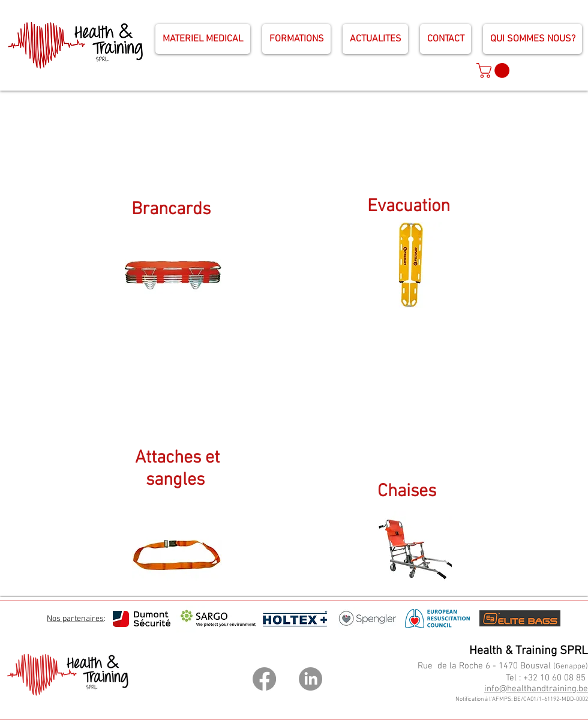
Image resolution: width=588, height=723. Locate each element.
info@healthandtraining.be (536, 689)
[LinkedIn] (310, 679)
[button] (495, 70)
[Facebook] (264, 679)
